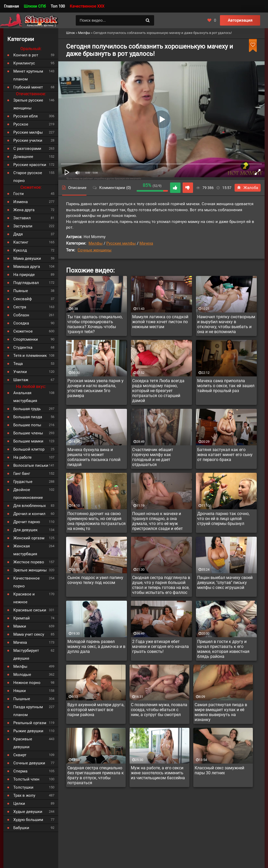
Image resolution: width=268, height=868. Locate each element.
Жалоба (248, 188)
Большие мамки (28, 441)
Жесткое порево (29, 562)
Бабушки (21, 828)
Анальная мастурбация (25, 397)
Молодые (22, 675)
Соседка (21, 323)
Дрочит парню (27, 522)
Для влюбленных (30, 506)
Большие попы (27, 425)
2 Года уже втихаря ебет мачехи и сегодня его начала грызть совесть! (161, 646)
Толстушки (23, 787)
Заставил (22, 218)
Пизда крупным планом (28, 711)
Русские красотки (30, 165)
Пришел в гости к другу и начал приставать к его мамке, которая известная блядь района (223, 649)
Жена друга (24, 210)
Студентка (23, 347)
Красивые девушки (23, 743)
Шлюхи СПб (35, 6)
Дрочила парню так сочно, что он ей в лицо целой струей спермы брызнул (223, 519)
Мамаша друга (27, 267)
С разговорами (27, 149)
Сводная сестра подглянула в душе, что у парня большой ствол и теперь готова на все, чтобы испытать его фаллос (161, 585)
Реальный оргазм (30, 723)
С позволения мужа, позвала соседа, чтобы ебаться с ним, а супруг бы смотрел (159, 710)
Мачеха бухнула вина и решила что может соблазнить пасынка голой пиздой (94, 457)
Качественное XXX (87, 6)
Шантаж (21, 380)
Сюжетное (23, 331)
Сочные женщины (95, 250)
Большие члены (28, 433)
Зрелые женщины (30, 570)
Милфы (96, 243)
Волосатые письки (31, 465)
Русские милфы (121, 243)
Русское (21, 124)
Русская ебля (25, 116)
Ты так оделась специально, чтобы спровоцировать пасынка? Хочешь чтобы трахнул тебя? (95, 324)
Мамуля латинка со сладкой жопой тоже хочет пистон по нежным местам (160, 322)
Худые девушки (28, 812)
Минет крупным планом (28, 75)
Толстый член (26, 779)
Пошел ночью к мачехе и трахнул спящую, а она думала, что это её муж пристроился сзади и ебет (158, 521)
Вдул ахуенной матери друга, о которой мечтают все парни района (96, 710)
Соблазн (21, 315)
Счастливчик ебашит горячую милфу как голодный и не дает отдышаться (153, 457)
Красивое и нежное (24, 598)
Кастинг (21, 242)
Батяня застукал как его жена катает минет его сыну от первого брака (225, 455)
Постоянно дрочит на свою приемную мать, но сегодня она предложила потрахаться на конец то (97, 521)
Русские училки (28, 140)
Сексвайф (23, 299)
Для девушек (25, 530)
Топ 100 (58, 6)
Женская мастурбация (25, 550)
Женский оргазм (29, 538)
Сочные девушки (29, 763)
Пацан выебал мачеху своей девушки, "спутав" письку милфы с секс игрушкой (225, 583)
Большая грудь (27, 409)
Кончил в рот (26, 55)
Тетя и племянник (30, 356)
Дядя (18, 234)
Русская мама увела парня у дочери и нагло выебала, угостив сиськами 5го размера (95, 388)
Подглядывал (26, 283)
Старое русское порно (28, 177)
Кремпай (22, 618)
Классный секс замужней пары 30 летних (219, 770)
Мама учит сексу (29, 634)
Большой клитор (29, 449)
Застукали (23, 226)
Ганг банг (22, 474)
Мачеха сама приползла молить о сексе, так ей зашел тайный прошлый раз (226, 386)
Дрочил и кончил (29, 514)
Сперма (20, 771)
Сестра (20, 307)
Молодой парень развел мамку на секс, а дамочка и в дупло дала (96, 646)
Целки (19, 804)
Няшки (20, 691)
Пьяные (21, 291)
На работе (22, 457)
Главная (11, 6)
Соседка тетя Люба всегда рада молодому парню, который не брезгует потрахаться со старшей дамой (158, 391)
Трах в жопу (24, 795)
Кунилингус (24, 63)
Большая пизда (28, 417)
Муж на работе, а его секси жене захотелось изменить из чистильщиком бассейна (158, 773)
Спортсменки (26, 339)
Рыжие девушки (28, 731)
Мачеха (146, 243)
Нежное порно (27, 683)
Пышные (22, 699)
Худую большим (28, 820)
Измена (21, 202)
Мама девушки (27, 258)
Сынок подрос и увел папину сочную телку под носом (95, 580)
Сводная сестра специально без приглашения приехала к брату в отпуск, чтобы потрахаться (96, 775)
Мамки (20, 626)
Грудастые (23, 482)
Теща (18, 364)
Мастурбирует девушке (26, 654)
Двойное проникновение (28, 494)
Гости (19, 194)
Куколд (20, 250)
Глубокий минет (28, 87)
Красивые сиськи (30, 610)
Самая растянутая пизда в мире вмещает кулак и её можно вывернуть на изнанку (221, 712)
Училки (20, 372)
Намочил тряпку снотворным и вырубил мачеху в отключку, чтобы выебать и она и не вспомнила (226, 324)
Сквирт (20, 755)
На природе (24, 275)
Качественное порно (27, 582)
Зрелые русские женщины (28, 104)
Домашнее (23, 157)
